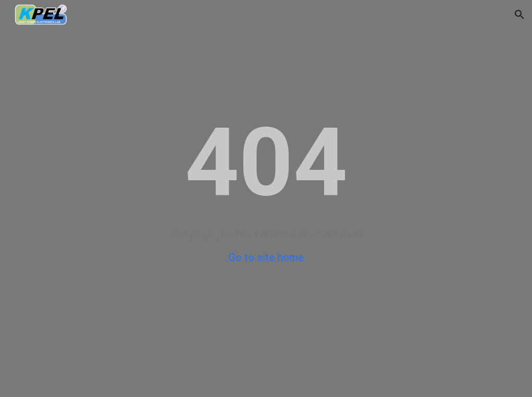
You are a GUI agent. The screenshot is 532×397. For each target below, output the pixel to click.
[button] (519, 15)
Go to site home (266, 257)
